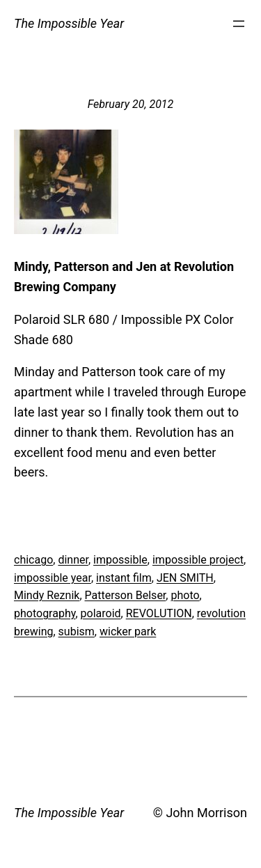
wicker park (128, 631)
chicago (33, 560)
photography (45, 613)
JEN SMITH (185, 578)
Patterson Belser (126, 595)
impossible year (53, 578)
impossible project (198, 560)
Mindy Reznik (47, 595)
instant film (124, 578)
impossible (120, 560)
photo (185, 595)
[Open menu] (239, 24)
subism (77, 631)
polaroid (101, 613)
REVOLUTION (159, 613)
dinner (73, 560)
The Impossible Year (69, 23)
